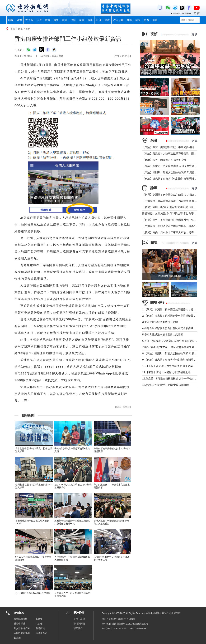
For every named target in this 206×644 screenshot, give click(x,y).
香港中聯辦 (19, 624)
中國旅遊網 (41, 633)
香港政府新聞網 (22, 633)
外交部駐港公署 (22, 628)
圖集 (82, 20)
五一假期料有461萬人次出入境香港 (33, 593)
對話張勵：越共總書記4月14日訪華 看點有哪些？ (171, 214)
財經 (65, 20)
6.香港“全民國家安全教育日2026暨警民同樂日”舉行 (172, 341)
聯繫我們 (78, 628)
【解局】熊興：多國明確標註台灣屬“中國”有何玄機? (172, 220)
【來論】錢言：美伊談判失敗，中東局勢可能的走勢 (172, 147)
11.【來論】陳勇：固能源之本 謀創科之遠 (166, 372)
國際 (56, 20)
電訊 (90, 20)
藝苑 (138, 20)
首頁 (13, 29)
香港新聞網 (79, 624)
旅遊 (146, 20)
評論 (99, 20)
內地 (47, 20)
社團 (129, 20)
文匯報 (39, 619)
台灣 (39, 20)
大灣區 (29, 20)
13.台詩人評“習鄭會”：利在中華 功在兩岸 (166, 385)
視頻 (73, 20)
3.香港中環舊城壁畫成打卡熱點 (160, 322)
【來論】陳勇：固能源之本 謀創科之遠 (164, 160)
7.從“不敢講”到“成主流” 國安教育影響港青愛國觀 (171, 347)
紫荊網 (17, 638)
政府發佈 (118, 20)
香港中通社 (79, 619)
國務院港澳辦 (21, 619)
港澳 (19, 20)
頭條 (11, 20)
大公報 (39, 624)
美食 (155, 20)
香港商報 (40, 628)
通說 (107, 20)
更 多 (194, 34)
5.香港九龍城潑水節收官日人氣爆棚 (163, 335)
